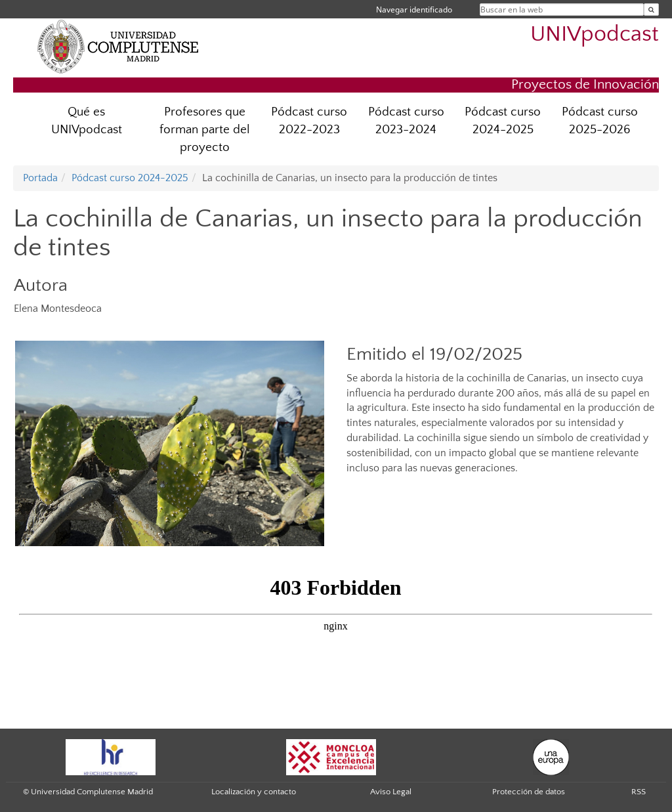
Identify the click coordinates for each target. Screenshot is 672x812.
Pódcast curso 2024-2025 (503, 121)
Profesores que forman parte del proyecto (205, 130)
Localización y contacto (254, 792)
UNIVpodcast (595, 34)
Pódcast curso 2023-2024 (406, 121)
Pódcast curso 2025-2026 (600, 121)
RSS (639, 792)
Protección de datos (529, 792)
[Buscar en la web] (651, 10)
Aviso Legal (391, 792)
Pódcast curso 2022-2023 (309, 121)
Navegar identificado (414, 10)
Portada (40, 178)
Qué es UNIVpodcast (87, 121)
